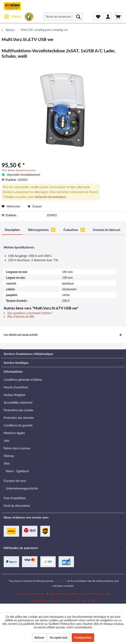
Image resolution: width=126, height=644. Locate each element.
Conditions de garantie (18, 425)
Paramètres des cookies (18, 410)
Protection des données (19, 418)
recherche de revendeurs (50, 197)
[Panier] (118, 16)
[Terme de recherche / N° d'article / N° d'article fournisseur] (63, 16)
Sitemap (9, 456)
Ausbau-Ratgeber (15, 395)
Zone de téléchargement (31, 594)
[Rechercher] (78, 16)
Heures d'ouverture (16, 387)
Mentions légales (14, 433)
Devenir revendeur (95, 594)
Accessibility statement (18, 402)
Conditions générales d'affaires (23, 380)
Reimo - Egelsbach (17, 471)
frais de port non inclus (23, 170)
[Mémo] (98, 16)
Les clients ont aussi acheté (21, 335)
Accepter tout (59, 638)
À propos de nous (15, 481)
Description (12, 230)
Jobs (7, 441)
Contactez (71, 600)
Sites (7, 463)
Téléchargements (42, 230)
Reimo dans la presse (17, 448)
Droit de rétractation (17, 506)
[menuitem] (12, 16)
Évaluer (35, 206)
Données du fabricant (107, 230)
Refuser (39, 638)
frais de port (61, 581)
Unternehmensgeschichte (22, 488)
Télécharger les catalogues (45, 600)
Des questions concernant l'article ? (28, 313)
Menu (12, 16)
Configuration (83, 638)
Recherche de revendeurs (65, 594)
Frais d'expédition (15, 498)
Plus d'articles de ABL (19, 317)
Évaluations (74, 230)
